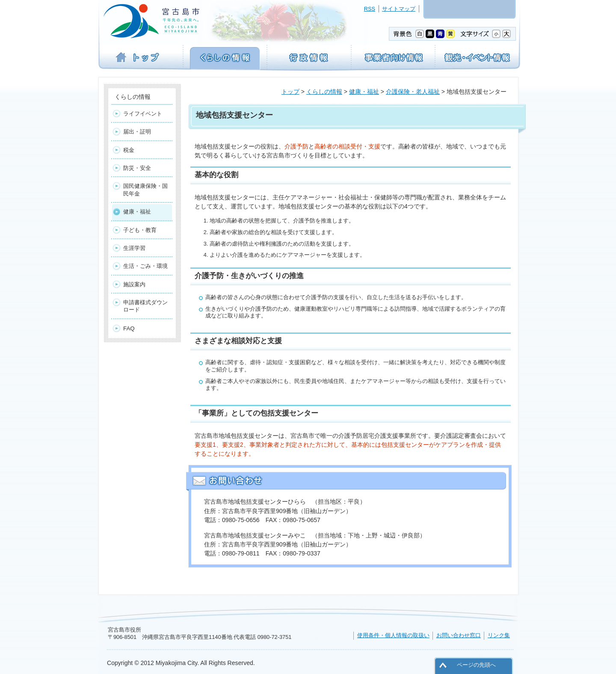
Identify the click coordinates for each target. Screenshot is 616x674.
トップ (290, 92)
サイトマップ (399, 9)
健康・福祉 (364, 92)
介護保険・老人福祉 (413, 92)
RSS (370, 9)
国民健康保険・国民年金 (145, 190)
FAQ (129, 328)
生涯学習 (134, 248)
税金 (129, 150)
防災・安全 (137, 168)
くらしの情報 (324, 92)
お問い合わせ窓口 (459, 635)
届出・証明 (137, 132)
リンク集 (499, 635)
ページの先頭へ (476, 665)
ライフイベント (143, 114)
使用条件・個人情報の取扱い (393, 635)
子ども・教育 (140, 230)
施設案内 (134, 284)
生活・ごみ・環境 (145, 266)
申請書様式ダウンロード (145, 306)
